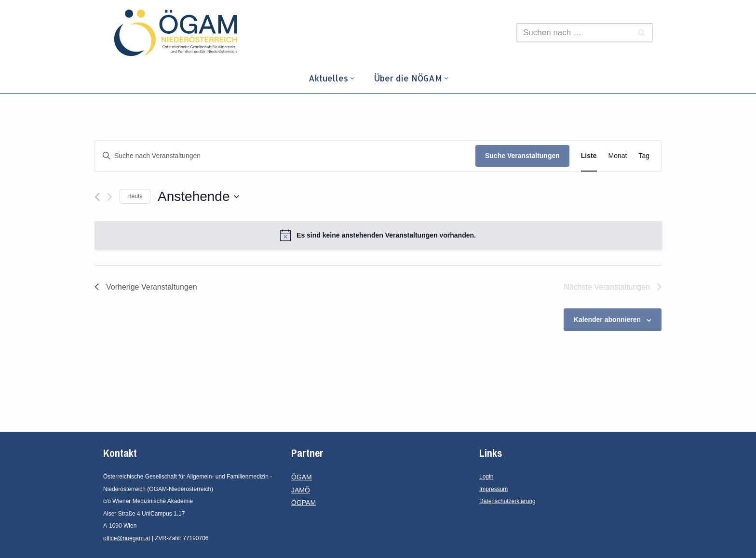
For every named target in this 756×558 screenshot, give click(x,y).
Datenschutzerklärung (507, 501)
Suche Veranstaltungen (522, 156)
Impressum (493, 489)
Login (486, 477)
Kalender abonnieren (607, 319)
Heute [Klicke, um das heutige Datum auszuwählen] (135, 196)
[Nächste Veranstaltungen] (110, 197)
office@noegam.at (127, 538)
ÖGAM (302, 477)
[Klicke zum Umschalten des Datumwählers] (198, 197)
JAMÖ (301, 490)
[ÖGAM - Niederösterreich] (178, 33)
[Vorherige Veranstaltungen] (97, 197)
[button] (352, 78)
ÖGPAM (304, 503)
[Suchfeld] (574, 33)
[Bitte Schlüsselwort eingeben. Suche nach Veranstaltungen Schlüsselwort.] (285, 156)
